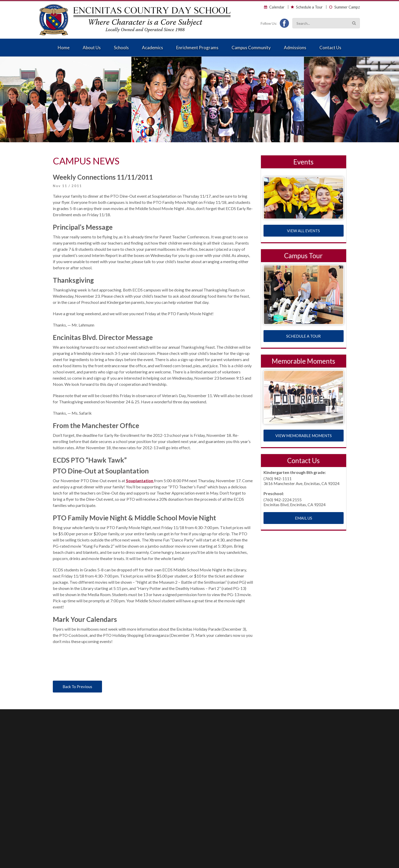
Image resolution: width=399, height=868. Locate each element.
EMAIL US (304, 518)
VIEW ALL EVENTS (303, 231)
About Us (92, 48)
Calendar (277, 7)
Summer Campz (347, 7)
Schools (121, 48)
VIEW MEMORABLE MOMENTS (304, 436)
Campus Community (251, 48)
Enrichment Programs (197, 48)
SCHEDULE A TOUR (303, 336)
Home (64, 48)
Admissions (295, 48)
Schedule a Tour (309, 7)
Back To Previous (77, 687)
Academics (152, 48)
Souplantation (140, 481)
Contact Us (330, 48)
